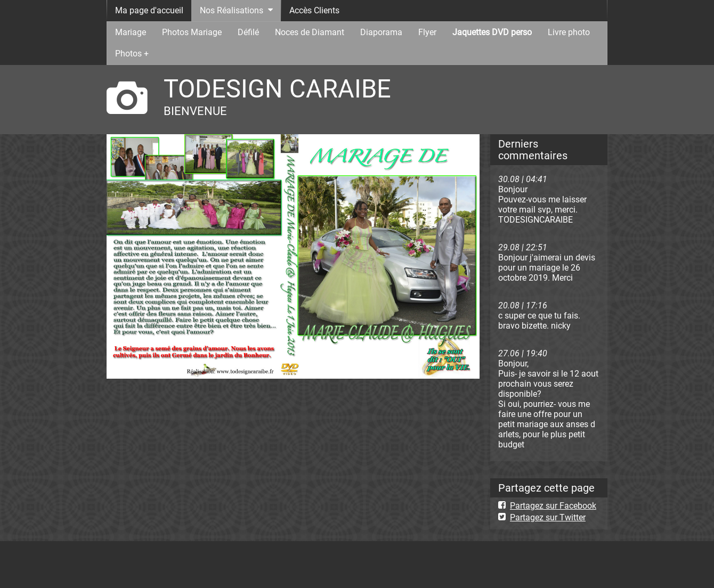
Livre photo (569, 32)
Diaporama (381, 32)
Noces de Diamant (310, 32)
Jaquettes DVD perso (492, 32)
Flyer (427, 32)
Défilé (248, 32)
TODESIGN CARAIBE (277, 89)
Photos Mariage (192, 32)
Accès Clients (314, 10)
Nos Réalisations (232, 10)
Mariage (131, 32)
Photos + (132, 54)
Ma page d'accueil (149, 10)
